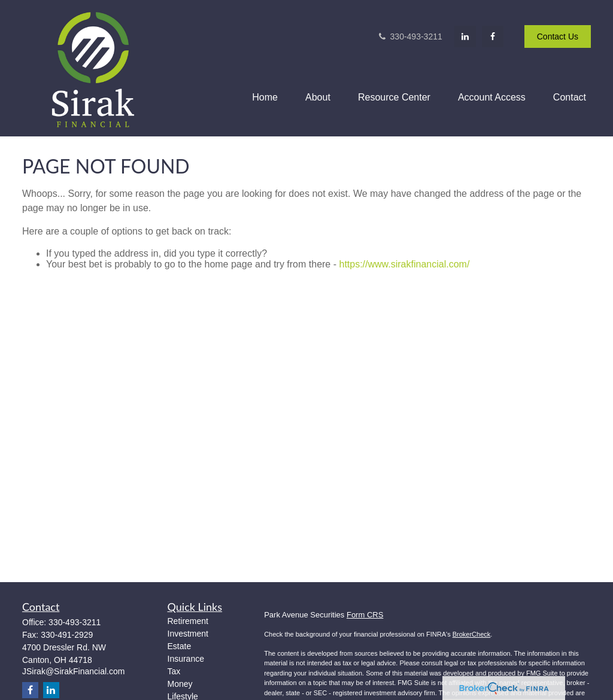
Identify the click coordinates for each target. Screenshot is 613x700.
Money (180, 684)
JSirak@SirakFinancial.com (73, 671)
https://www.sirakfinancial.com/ (404, 264)
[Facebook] (493, 36)
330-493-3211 (410, 36)
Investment (188, 634)
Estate (180, 646)
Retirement (188, 621)
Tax (174, 671)
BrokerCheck (472, 634)
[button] (265, 97)
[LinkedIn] (465, 36)
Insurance (186, 659)
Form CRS (365, 615)
